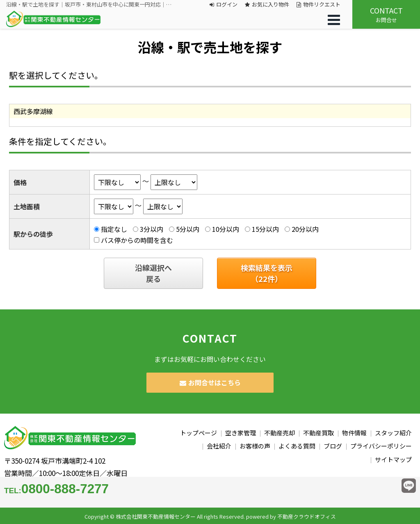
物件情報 (354, 433)
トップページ (199, 433)
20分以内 (305, 229)
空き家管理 (241, 433)
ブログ (333, 446)
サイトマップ (393, 459)
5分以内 (188, 229)
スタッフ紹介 (393, 433)
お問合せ (386, 14)
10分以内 (226, 229)
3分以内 (152, 229)
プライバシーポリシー (381, 446)
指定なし (114, 229)
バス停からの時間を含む (137, 240)
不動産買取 (318, 433)
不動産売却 (280, 433)
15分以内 (265, 229)
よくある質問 (297, 446)
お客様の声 (255, 446)
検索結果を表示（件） (267, 273)
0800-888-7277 (56, 489)
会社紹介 (219, 446)
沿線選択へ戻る (153, 273)
